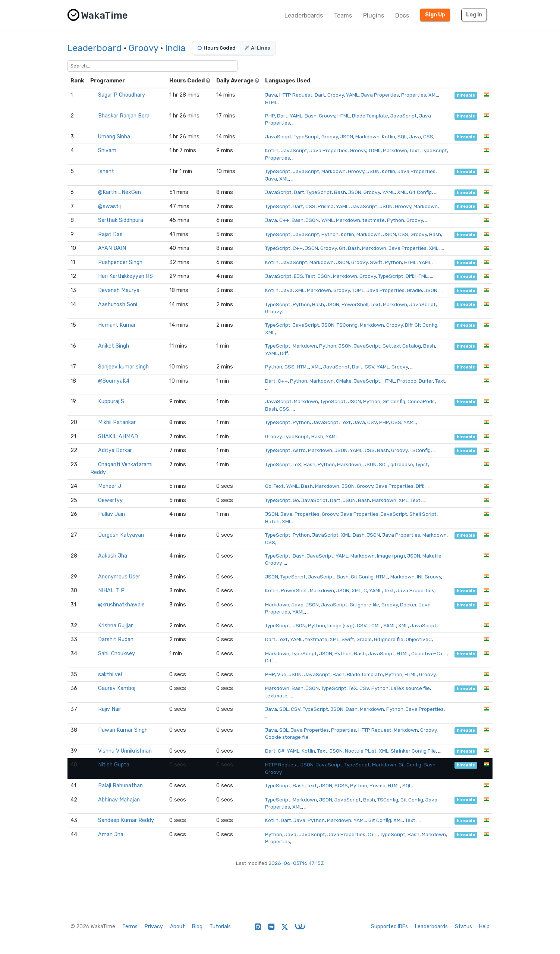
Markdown (367, 136)
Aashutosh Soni (118, 305)
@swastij (109, 206)
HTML (271, 102)
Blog (197, 927)
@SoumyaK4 (114, 381)
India (175, 48)
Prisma (326, 206)
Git (342, 248)
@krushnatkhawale (121, 605)
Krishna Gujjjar (115, 626)
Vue (282, 674)
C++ (284, 220)
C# (281, 751)
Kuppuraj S (111, 401)
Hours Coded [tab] (217, 48)
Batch (272, 521)
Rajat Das (110, 234)
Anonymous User (119, 577)
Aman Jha (111, 834)
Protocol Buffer (415, 381)
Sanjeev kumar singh (123, 367)
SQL (402, 136)
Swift (376, 262)
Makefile (432, 556)
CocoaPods (421, 401)
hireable (466, 95)
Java (271, 95)
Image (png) (391, 556)
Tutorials (220, 927)
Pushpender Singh (120, 262)
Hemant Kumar (117, 325)
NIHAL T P (111, 591)
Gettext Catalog (402, 346)
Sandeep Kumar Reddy (126, 820)
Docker (408, 605)
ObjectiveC (419, 639)
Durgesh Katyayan (121, 535)
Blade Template (370, 116)
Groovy (143, 48)
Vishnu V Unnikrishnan (125, 751)
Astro (299, 450)
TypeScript (306, 136)
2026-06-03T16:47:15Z (296, 863)
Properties (414, 95)
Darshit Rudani (116, 639)
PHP (270, 116)
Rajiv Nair (110, 709)
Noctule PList (361, 751)
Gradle (414, 290)
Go (268, 486)
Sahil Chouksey (117, 654)
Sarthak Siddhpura (121, 220)
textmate (374, 220)
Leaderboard (95, 48)
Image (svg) (341, 625)
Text (414, 150)
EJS (298, 276)
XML (433, 95)
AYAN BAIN (112, 248)
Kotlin (388, 136)
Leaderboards (304, 15)
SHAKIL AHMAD (118, 437)
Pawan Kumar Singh (123, 730)
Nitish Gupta (114, 765)
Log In (474, 15)
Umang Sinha (114, 137)
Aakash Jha (113, 556)
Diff (409, 276)
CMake (344, 381)
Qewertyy (110, 500)
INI (420, 577)
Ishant (106, 171)
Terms (130, 927)
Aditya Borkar (115, 450)
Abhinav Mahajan (119, 800)
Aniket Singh (114, 346)
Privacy (154, 927)
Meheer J (110, 486)
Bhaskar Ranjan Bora (124, 116)
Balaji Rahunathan (120, 786)
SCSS (341, 785)
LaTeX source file (410, 688)
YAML (352, 95)
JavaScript (404, 116)
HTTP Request (296, 95)
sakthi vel (110, 674)
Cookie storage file (287, 737)
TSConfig (347, 325)
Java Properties (380, 95)
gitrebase (402, 464)
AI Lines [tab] (257, 48)
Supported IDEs (389, 927)
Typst (422, 464)
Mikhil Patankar (117, 422)
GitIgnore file (364, 605)
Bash (311, 116)
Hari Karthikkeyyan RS (125, 276)
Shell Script (423, 514)
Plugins (374, 15)
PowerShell (355, 304)
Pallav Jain (111, 514)
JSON (347, 136)
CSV (369, 367)
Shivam (107, 150)
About (177, 927)
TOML (375, 150)
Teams (343, 15)
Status (463, 927)
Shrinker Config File (413, 751)
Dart (320, 95)
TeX (297, 464)
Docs (402, 15)
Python (396, 220)
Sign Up (435, 15)
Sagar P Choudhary (122, 95)
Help (484, 927)
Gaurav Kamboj (117, 688)
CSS (428, 136)
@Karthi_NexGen (119, 192)
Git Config (420, 192)
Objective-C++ (429, 653)
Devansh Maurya (119, 290)
